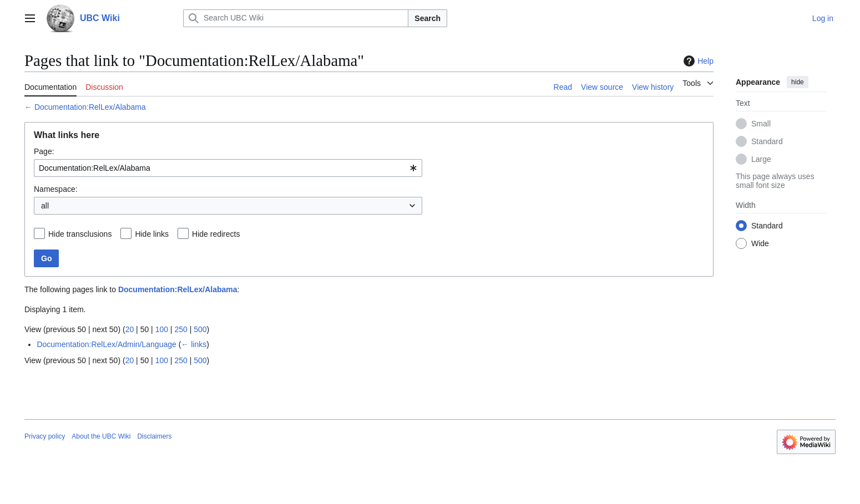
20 (130, 329)
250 (181, 329)
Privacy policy (45, 436)
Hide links (152, 234)
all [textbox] (45, 206)
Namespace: (56, 189)
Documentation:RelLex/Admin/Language (106, 344)
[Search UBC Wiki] (296, 18)
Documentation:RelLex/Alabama (90, 107)
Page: (44, 151)
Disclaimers (154, 436)
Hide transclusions (80, 234)
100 (162, 329)
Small (761, 124)
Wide (760, 243)
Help (697, 61)
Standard (767, 141)
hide (798, 82)
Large (761, 159)
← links (194, 344)
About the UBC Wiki (101, 436)
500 (200, 329)
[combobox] (228, 168)
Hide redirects (216, 234)
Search (428, 18)
